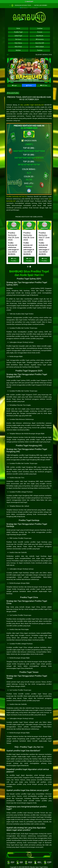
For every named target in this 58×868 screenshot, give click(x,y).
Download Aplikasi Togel (21, 5)
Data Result (40, 36)
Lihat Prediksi (14, 259)
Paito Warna (18, 43)
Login (14, 85)
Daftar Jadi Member (41, 5)
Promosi (40, 32)
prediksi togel (28, 317)
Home (18, 28)
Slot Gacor (18, 39)
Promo (29, 85)
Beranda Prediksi (13, 93)
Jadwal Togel (18, 36)
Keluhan (18, 50)
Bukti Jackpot (40, 46)
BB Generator (40, 39)
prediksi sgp (17, 415)
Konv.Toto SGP (40, 43)
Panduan (40, 50)
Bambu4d (35, 295)
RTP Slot (44, 85)
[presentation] (28, 267)
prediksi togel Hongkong (28, 455)
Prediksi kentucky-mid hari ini (17, 196)
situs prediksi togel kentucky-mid (32, 105)
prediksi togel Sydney (34, 308)
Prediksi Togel (18, 32)
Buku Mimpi (18, 46)
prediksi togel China (45, 609)
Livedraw (40, 28)
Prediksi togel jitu (12, 346)
